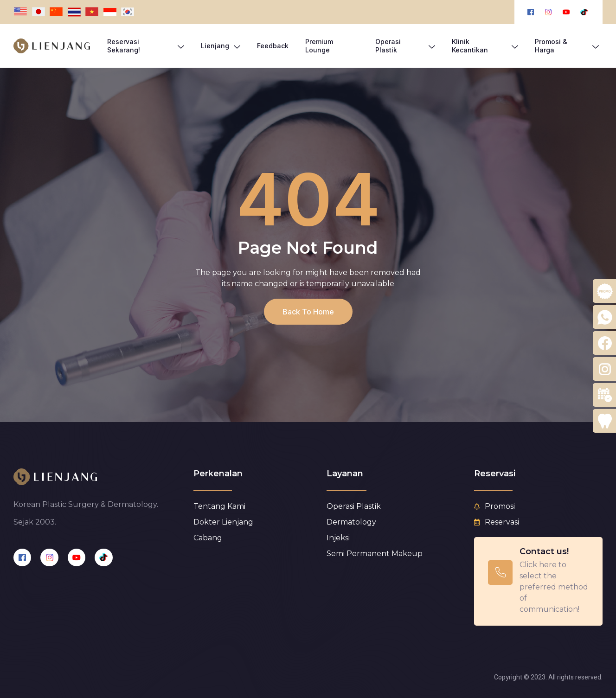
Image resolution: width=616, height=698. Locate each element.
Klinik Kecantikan (485, 46)
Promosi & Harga (567, 46)
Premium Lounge (319, 46)
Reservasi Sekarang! (146, 46)
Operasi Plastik (405, 46)
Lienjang (221, 46)
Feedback (273, 46)
